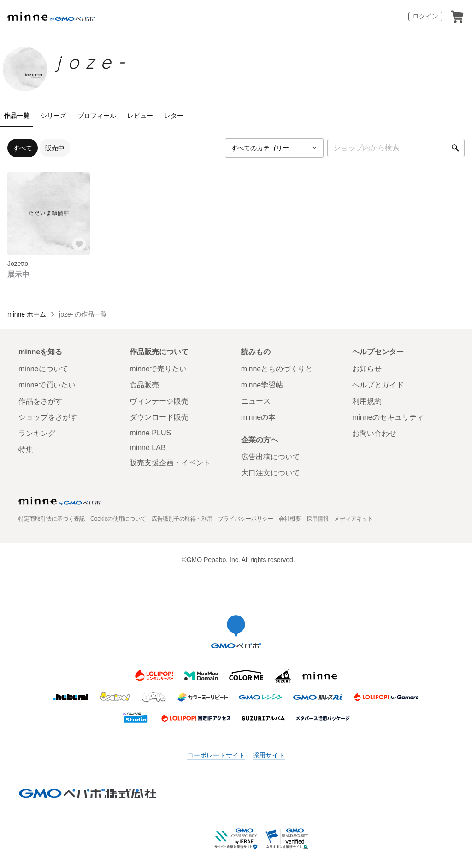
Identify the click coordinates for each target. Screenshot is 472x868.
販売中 (55, 148)
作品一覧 (17, 116)
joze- (94, 62)
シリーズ (53, 116)
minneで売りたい (158, 369)
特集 (26, 449)
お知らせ (367, 369)
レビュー (140, 116)
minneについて (43, 369)
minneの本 (259, 417)
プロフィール (97, 116)
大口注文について (271, 473)
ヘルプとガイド (378, 385)
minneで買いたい (47, 385)
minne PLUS (150, 433)
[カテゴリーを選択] (274, 148)
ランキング (37, 433)
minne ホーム (27, 314)
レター (174, 116)
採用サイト (269, 755)
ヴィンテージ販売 (159, 401)
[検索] (455, 148)
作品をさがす (41, 401)
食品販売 (144, 385)
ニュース (256, 401)
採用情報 (318, 519)
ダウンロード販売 (159, 417)
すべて (23, 148)
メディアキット (354, 519)
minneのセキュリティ (388, 417)
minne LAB (147, 448)
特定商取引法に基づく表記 (52, 519)
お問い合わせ (374, 433)
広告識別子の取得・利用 (182, 519)
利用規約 (367, 401)
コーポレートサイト (216, 755)
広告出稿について (271, 457)
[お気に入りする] (79, 244)
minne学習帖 (262, 385)
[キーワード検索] (396, 148)
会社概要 (290, 519)
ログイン (425, 16)
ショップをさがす (48, 417)
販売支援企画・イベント (170, 463)
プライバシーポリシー (246, 519)
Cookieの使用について (118, 519)
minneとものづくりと (277, 369)
